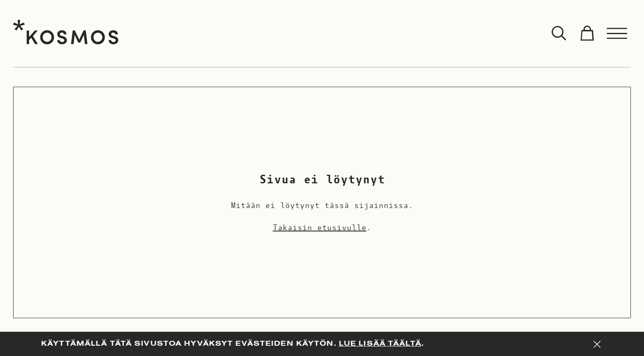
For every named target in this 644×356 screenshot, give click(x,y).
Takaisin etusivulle (320, 228)
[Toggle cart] (587, 34)
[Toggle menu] (617, 34)
